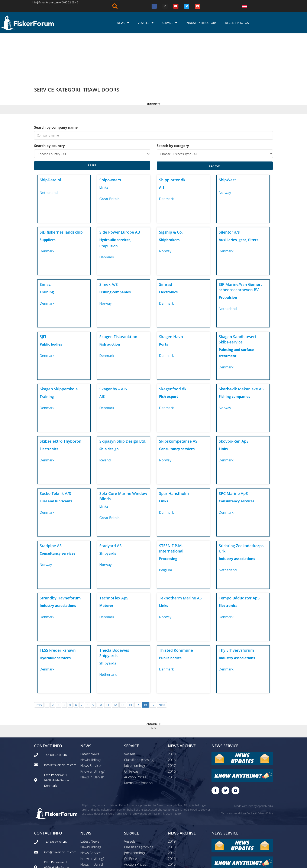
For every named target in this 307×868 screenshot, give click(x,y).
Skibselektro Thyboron (60, 396)
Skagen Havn (171, 292)
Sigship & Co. (171, 187)
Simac (45, 239)
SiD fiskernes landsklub (61, 187)
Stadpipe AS (51, 501)
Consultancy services (177, 404)
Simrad (166, 239)
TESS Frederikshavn (58, 605)
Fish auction (110, 299)
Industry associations (237, 514)
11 (107, 660)
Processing (168, 514)
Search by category (173, 101)
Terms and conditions (234, 769)
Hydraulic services (55, 613)
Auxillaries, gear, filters (238, 195)
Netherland (49, 148)
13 (123, 660)
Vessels (146, 23)
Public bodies (51, 299)
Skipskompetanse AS (178, 396)
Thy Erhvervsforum (236, 605)
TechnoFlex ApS (114, 553)
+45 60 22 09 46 (69, 2)
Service (170, 23)
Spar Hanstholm (174, 448)
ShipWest (227, 135)
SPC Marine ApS (233, 448)
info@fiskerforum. (43, 2)
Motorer (106, 561)
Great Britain (109, 154)
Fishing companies (115, 247)
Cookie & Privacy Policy (260, 769)
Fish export (169, 352)
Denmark (166, 154)
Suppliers (48, 195)
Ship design (109, 404)
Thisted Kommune (176, 605)
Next (162, 660)
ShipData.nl (50, 135)
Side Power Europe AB (120, 187)
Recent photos (237, 23)
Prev (39, 660)
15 (138, 660)
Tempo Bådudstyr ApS (239, 553)
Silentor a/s (229, 187)
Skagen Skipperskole (59, 344)
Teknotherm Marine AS (180, 553)
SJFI (43, 292)
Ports (164, 299)
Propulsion (228, 252)
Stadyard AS (110, 501)
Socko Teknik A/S (55, 448)
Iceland (105, 415)
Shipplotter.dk (172, 135)
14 (130, 660)
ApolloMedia (265, 762)
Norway (225, 148)
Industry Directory (201, 23)
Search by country (49, 101)
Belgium (166, 525)
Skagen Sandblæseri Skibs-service (237, 294)
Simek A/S (109, 239)
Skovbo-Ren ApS (234, 396)
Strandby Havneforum (60, 553)
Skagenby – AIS (113, 344)
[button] (115, 6)
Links (104, 142)
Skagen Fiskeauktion (118, 292)
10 (100, 660)
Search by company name (56, 82)
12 (115, 660)
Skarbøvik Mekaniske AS (241, 344)
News (123, 23)
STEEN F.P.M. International (171, 503)
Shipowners (110, 135)
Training (47, 247)
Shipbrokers (169, 195)
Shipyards (108, 508)
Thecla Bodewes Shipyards (114, 608)
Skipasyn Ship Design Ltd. (123, 396)
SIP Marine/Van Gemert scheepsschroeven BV (240, 242)
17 (153, 660)
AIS (162, 142)
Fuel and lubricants (56, 456)
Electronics (168, 247)
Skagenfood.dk (173, 344)
